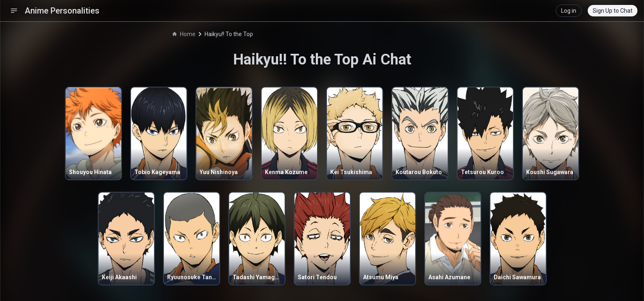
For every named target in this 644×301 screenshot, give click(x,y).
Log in (569, 11)
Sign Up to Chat (613, 11)
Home (184, 34)
